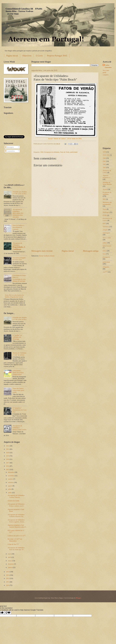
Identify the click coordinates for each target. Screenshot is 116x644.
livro (104, 254)
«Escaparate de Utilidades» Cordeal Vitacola (16, 496)
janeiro (10, 567)
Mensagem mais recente (42, 251)
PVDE (105, 215)
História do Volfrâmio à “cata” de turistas (19, 354)
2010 (8, 585)
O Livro (39, 56)
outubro (11, 479)
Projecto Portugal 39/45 (57, 56)
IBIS (104, 199)
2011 (8, 582)
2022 (8, 446)
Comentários (10, 151)
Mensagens (9, 147)
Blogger (78, 598)
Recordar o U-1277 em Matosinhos (15, 540)
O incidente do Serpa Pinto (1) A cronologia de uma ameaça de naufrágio (19, 278)
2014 (8, 572)
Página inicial (12, 56)
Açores (105, 189)
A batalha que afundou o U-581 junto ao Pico (20, 193)
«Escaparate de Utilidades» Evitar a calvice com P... (16, 505)
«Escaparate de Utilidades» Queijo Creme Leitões (19, 428)
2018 (8, 459)
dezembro (11, 472)
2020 (8, 453)
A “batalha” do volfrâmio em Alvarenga (17, 337)
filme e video (107, 238)
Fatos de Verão (65, 152)
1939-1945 (106, 155)
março (10, 561)
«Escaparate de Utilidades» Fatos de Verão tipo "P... (16, 549)
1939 (104, 152)
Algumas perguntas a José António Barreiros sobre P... (17, 526)
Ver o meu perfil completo (106, 73)
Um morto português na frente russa (19, 259)
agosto (10, 486)
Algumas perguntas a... (107, 176)
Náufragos (106, 212)
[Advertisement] (65, 233)
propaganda (106, 257)
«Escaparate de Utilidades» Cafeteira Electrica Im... (16, 516)
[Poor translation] (8, 613)
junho (10, 493)
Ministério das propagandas (107, 203)
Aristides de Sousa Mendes (107, 183)
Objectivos (27, 56)
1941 (104, 161)
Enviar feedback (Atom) (47, 256)
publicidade (74, 152)
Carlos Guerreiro (108, 66)
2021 (8, 449)
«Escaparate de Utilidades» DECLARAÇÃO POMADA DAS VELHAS (18, 213)
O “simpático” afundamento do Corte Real (20, 410)
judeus (105, 243)
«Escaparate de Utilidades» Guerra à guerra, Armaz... (16, 521)
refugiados (106, 267)
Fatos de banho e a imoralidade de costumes (18, 227)
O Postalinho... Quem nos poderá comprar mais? (18, 373)
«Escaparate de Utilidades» (15, 246)
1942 (104, 164)
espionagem (106, 233)
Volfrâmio (106, 227)
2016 (8, 466)
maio (10, 554)
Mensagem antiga (91, 251)
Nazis (105, 209)
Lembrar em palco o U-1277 (17, 536)
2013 (8, 575)
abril (10, 557)
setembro (11, 482)
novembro (11, 476)
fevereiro (11, 564)
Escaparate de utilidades (52, 152)
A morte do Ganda (13, 501)
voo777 (105, 272)
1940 (104, 158)
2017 (8, 463)
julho (10, 489)
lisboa (105, 251)
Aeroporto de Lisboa (107, 172)
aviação (105, 230)
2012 (8, 578)
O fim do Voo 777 (13, 544)
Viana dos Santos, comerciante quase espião (18, 390)
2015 (8, 469)
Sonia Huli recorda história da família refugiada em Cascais (14, 296)
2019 (8, 456)
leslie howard (107, 246)
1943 (42, 152)
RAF (104, 224)
